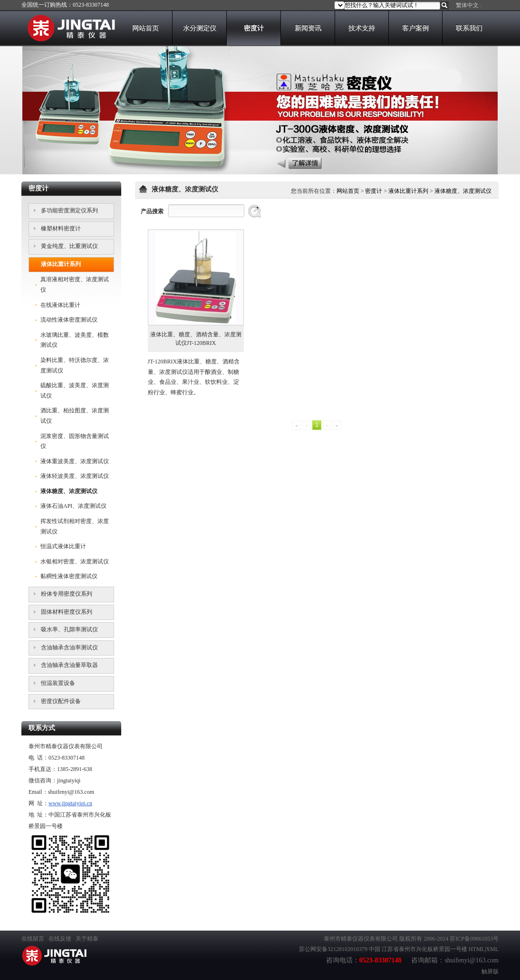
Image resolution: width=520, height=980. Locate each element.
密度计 (374, 191)
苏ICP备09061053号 (474, 939)
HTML (477, 949)
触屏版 (490, 971)
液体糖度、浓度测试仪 (463, 191)
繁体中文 (467, 5)
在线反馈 (60, 939)
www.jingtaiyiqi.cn (70, 803)
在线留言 (33, 939)
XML (492, 949)
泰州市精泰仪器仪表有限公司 (361, 939)
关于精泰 (87, 939)
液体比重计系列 (408, 191)
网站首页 (348, 191)
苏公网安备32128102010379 (333, 949)
